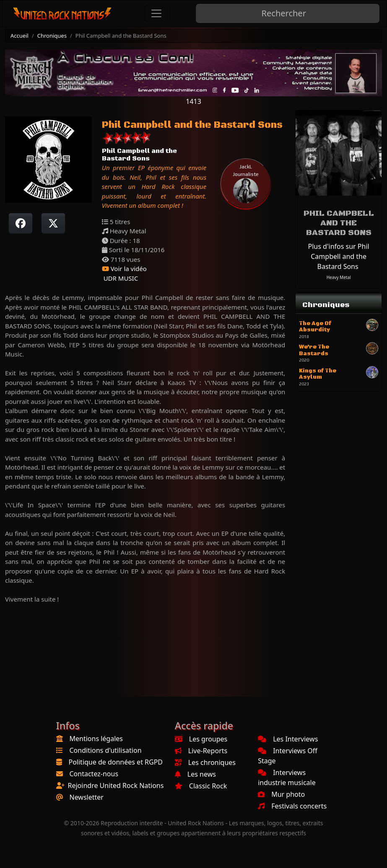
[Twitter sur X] (53, 223)
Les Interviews (288, 739)
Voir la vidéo (124, 269)
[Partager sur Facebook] (21, 223)
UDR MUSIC (120, 278)
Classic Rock (201, 786)
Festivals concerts (292, 806)
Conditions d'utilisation (106, 750)
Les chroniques (205, 762)
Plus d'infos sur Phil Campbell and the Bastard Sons (339, 256)
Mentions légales (96, 739)
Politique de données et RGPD (116, 762)
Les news (195, 774)
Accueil (19, 36)
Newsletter (87, 797)
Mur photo (281, 794)
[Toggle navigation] (156, 13)
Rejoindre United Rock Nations (116, 785)
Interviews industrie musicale (287, 778)
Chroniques (52, 36)
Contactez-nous (94, 774)
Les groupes (201, 739)
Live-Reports (201, 751)
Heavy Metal (339, 277)
